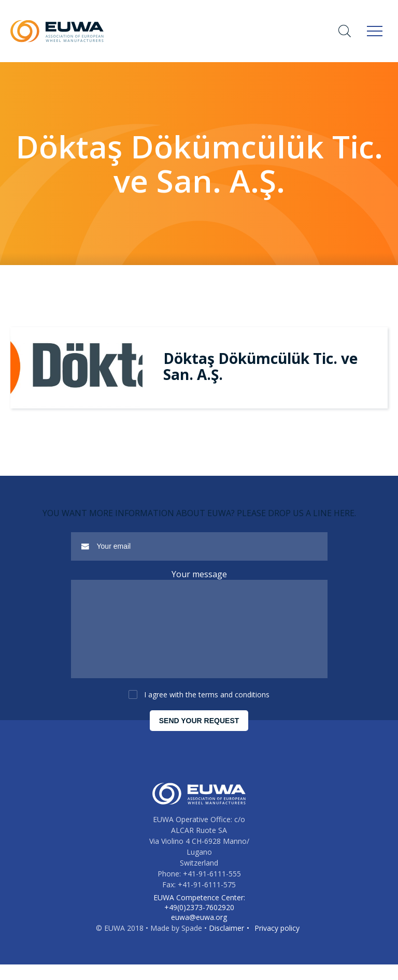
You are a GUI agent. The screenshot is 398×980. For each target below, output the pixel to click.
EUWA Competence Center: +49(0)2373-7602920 (199, 918)
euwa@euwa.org (199, 933)
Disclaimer (226, 944)
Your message (199, 574)
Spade (192, 944)
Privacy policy (277, 944)
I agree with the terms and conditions (207, 710)
